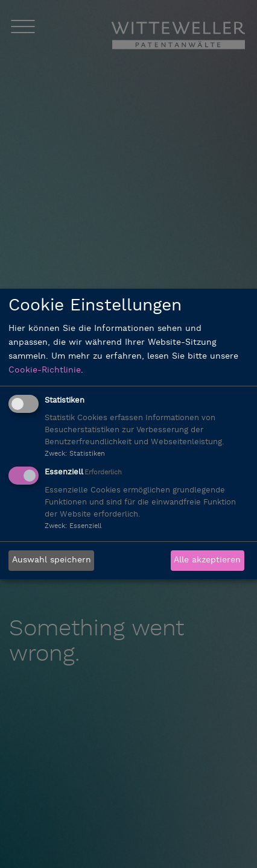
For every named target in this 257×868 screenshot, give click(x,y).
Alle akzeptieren (207, 560)
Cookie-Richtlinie (45, 370)
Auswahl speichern (52, 560)
